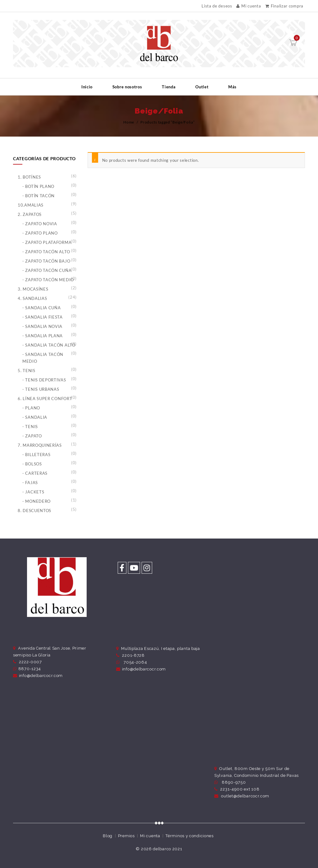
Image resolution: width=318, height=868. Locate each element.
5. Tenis (27, 371)
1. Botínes (29, 177)
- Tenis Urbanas (41, 389)
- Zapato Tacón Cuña (47, 270)
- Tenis (30, 427)
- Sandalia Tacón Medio (43, 358)
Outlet (202, 87)
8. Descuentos (34, 511)
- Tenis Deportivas (44, 380)
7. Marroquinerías (40, 445)
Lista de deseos (217, 6)
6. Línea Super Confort (45, 399)
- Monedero (36, 501)
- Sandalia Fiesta (43, 317)
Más (232, 87)
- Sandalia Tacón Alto (49, 345)
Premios (126, 836)
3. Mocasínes (33, 289)
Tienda (169, 87)
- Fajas (30, 483)
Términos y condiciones (189, 836)
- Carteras (35, 473)
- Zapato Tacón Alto (46, 252)
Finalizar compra (284, 6)
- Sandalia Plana (43, 336)
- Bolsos (32, 464)
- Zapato (32, 436)
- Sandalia (35, 417)
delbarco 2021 (167, 849)
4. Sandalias (32, 298)
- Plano (31, 408)
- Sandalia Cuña (42, 308)
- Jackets (33, 492)
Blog (108, 836)
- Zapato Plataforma (47, 242)
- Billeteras (36, 455)
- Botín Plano (38, 186)
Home (129, 122)
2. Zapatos (30, 214)
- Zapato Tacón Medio (48, 280)
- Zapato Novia (40, 224)
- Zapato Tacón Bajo (46, 261)
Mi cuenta (249, 6)
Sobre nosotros (127, 87)
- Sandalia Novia (42, 326)
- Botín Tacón (39, 196)
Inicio (87, 87)
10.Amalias (31, 205)
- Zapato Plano (40, 233)
